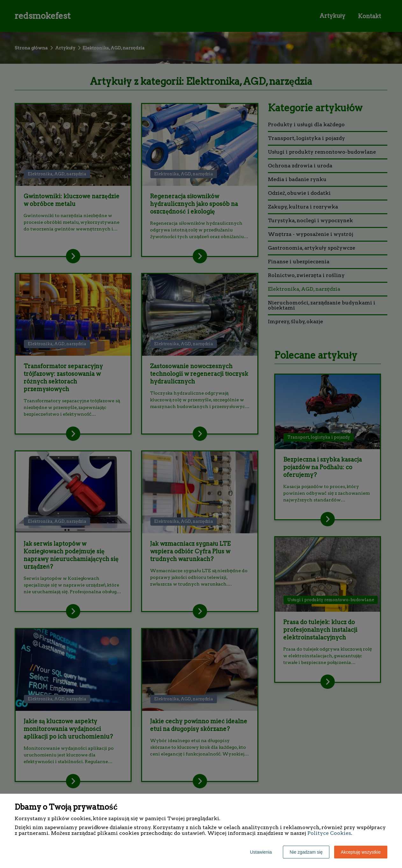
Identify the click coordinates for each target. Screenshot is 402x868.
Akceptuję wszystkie (361, 852)
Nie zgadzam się (306, 852)
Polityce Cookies (329, 833)
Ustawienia (261, 852)
